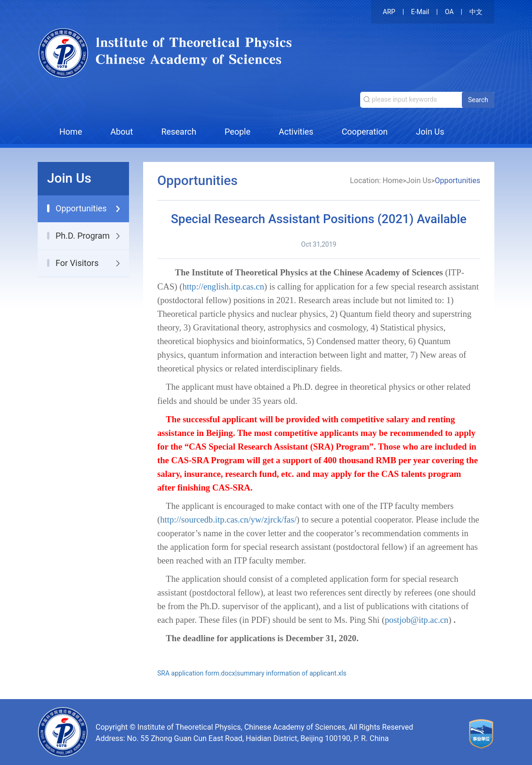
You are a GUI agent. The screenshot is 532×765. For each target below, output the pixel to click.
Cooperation (365, 132)
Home (71, 132)
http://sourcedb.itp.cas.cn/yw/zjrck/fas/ (228, 519)
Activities (296, 132)
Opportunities (457, 181)
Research (179, 132)
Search (478, 100)
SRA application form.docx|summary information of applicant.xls (252, 673)
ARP (389, 12)
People (238, 132)
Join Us (430, 132)
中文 (476, 12)
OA (449, 12)
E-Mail (420, 12)
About (121, 132)
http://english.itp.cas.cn (223, 286)
